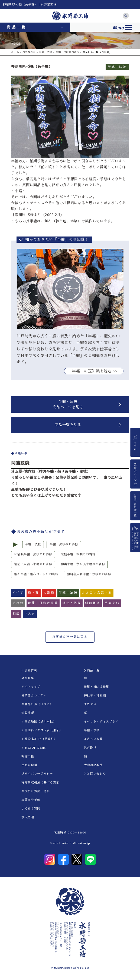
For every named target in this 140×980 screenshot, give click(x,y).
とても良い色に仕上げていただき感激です (46, 495)
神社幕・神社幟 (95, 696)
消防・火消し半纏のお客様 (33, 564)
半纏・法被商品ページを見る (68, 404)
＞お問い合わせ (95, 774)
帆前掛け (90, 748)
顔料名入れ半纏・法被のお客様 (89, 574)
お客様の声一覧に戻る (70, 637)
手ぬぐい (90, 704)
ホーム (15, 52)
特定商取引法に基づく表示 (40, 783)
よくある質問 (31, 809)
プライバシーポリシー (37, 774)
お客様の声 (29, 52)
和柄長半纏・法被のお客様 (33, 554)
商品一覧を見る (68, 425)
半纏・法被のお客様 (68, 52)
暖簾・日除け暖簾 (97, 687)
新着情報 (28, 713)
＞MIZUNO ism (33, 748)
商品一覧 (17, 27)
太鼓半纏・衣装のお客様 (78, 554)
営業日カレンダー (34, 696)
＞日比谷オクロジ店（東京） (42, 730)
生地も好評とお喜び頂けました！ (39, 489)
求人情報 (28, 817)
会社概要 (28, 678)
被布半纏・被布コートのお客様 (36, 574)
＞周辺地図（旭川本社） (39, 722)
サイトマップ (31, 687)
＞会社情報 (29, 671)
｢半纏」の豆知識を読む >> (94, 371)
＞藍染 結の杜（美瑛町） (39, 739)
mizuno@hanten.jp (76, 843)
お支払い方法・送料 (36, 791)
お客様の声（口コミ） (37, 704)
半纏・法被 (45, 52)
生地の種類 (29, 765)
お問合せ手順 (31, 800)
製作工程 (28, 756)
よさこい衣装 (93, 739)
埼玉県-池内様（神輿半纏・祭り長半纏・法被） (51, 472)
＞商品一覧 (92, 671)
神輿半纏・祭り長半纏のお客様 (83, 564)
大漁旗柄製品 (93, 765)
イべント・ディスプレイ (101, 722)
